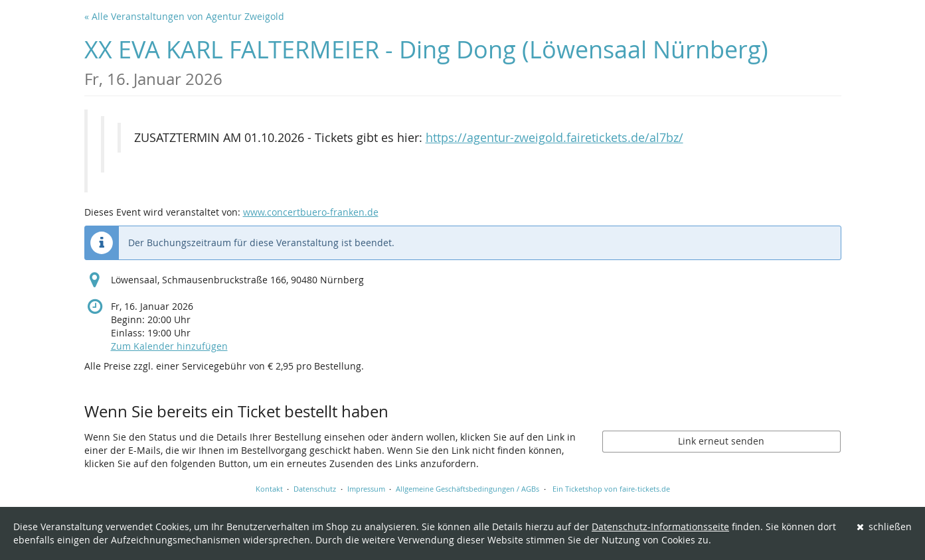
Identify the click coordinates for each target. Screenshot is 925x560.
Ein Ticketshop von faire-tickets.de (611, 489)
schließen (884, 526)
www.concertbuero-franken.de (311, 212)
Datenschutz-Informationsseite (660, 526)
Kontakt (269, 489)
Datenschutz (315, 489)
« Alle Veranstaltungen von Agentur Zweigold (184, 16)
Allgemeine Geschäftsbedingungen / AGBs (467, 489)
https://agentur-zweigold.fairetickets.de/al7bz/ (554, 138)
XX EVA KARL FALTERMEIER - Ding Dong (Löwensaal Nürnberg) (426, 61)
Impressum (366, 489)
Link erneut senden (721, 441)
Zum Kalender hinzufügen (169, 346)
